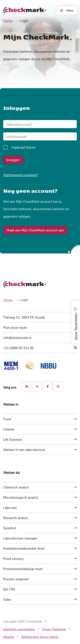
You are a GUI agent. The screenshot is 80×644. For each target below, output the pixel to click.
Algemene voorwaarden (19, 629)
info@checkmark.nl (17, 338)
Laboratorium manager (20, 538)
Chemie (9, 429)
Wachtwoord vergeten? (21, 175)
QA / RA (9, 589)
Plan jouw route (15, 327)
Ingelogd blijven (24, 147)
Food (7, 419)
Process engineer (16, 579)
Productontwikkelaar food (23, 569)
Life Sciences (13, 439)
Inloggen (13, 160)
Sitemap (9, 637)
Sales (7, 599)
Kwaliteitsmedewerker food (24, 548)
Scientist (10, 528)
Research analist (16, 518)
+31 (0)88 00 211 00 (18, 348)
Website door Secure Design (40, 637)
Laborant (10, 507)
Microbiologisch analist (21, 497)
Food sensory (13, 558)
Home (8, 21)
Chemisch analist (16, 487)
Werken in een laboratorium (24, 449)
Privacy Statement (54, 629)
